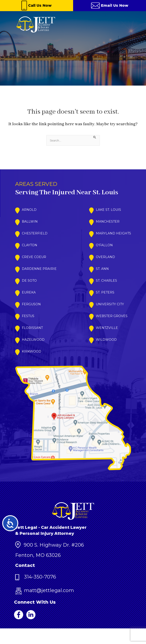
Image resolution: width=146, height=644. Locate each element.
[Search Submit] (95, 137)
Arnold (29, 210)
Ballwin (30, 222)
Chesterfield (35, 233)
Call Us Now (36, 6)
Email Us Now (110, 5)
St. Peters (105, 292)
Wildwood (106, 340)
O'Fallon (104, 245)
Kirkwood (32, 351)
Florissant (32, 328)
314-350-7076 (36, 577)
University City (110, 304)
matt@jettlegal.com (45, 590)
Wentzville (107, 328)
